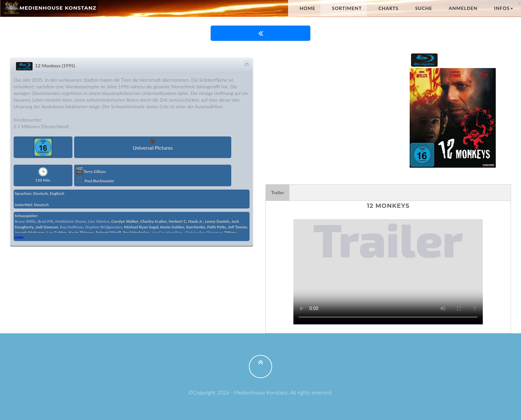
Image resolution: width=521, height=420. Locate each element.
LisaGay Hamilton (167, 233)
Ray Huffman (71, 227)
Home (308, 8)
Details (247, 64)
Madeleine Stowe (71, 221)
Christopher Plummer (204, 233)
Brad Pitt (46, 221)
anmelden (463, 8)
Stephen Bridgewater (104, 227)
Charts (389, 8)
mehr (19, 237)
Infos (504, 8)
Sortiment (347, 8)
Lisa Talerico (99, 221)
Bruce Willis (25, 221)
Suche (423, 8)
